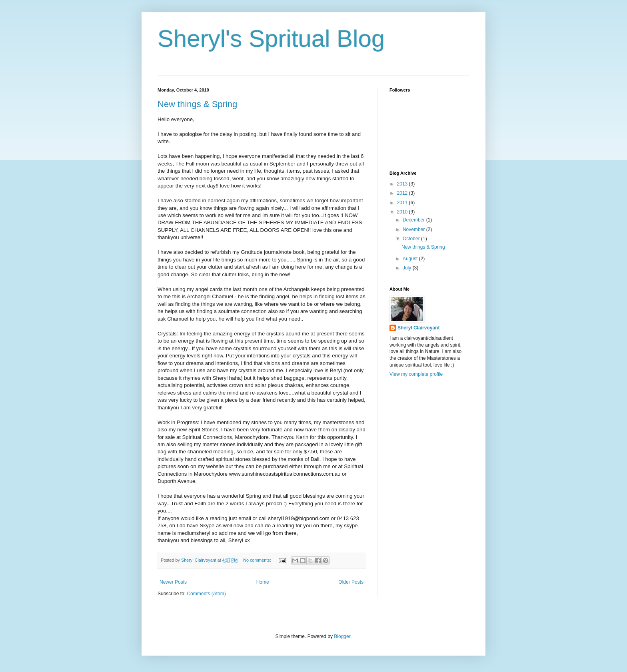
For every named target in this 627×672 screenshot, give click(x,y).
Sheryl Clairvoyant (418, 328)
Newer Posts (173, 582)
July (408, 268)
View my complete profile (416, 374)
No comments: (258, 560)
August (411, 259)
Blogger (342, 636)
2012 (403, 193)
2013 (403, 184)
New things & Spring (197, 104)
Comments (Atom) (206, 594)
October (412, 239)
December (414, 220)
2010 (403, 212)
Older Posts (351, 582)
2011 (403, 203)
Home (263, 582)
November (414, 229)
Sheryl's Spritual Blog (271, 39)
